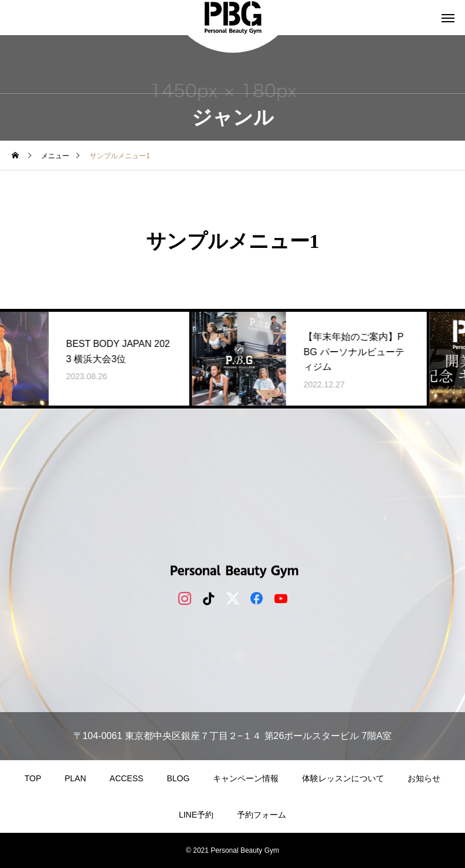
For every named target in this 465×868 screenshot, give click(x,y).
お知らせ (424, 778)
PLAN (75, 778)
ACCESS (127, 778)
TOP (33, 778)
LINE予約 (196, 815)
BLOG (178, 778)
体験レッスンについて (343, 778)
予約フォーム (262, 815)
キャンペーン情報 (246, 778)
